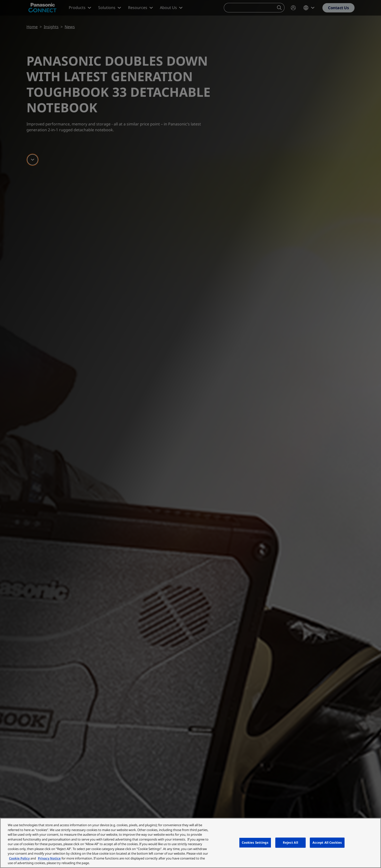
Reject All (290, 842)
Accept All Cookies (327, 842)
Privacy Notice (49, 858)
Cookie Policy (19, 858)
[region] (190, 843)
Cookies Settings (255, 842)
